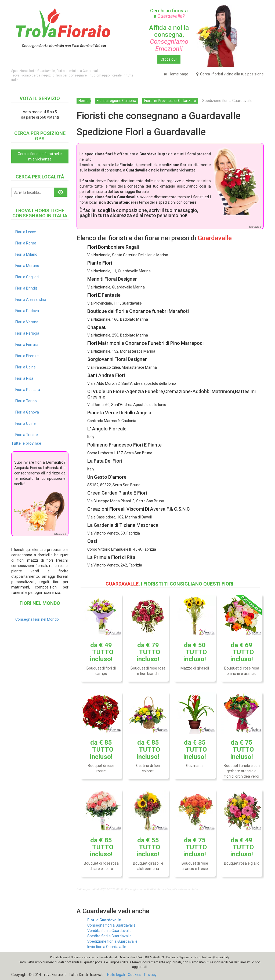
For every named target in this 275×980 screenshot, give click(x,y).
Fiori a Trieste (27, 435)
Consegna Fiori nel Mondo (37, 619)
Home (84, 101)
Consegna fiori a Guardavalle (111, 925)
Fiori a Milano (26, 254)
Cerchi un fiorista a (169, 13)
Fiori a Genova (27, 412)
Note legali (116, 975)
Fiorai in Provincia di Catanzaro (170, 101)
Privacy (150, 975)
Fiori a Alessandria (31, 299)
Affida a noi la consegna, (169, 38)
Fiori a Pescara (28, 390)
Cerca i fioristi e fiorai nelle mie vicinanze (40, 156)
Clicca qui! (169, 59)
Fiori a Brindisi (27, 288)
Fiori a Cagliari (27, 277)
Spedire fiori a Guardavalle (109, 936)
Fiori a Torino (26, 401)
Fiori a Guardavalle (104, 920)
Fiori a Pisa (24, 378)
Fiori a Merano (27, 266)
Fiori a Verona (27, 322)
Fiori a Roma (26, 243)
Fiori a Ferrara (27, 345)
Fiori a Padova (27, 311)
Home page (176, 74)
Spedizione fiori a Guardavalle (112, 941)
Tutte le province (26, 443)
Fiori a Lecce (26, 232)
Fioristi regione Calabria (116, 101)
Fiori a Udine (26, 367)
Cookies (135, 975)
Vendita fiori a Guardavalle (109, 931)
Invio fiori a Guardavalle (107, 947)
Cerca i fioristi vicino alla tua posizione (230, 74)
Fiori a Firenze (27, 356)
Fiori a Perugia (27, 333)
